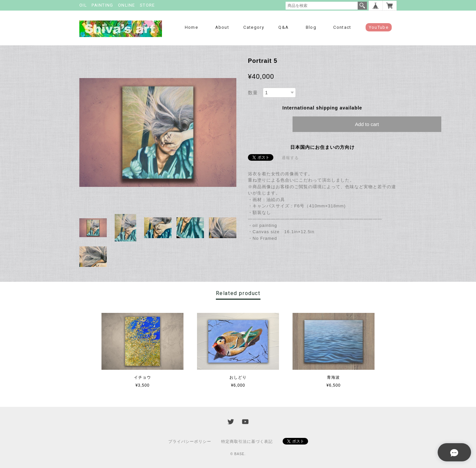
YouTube (379, 27)
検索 (362, 6)
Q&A (283, 27)
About (222, 27)
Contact (342, 27)
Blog (311, 27)
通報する (290, 158)
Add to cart (367, 124)
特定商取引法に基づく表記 (247, 442)
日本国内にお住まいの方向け (322, 147)
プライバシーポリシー (190, 442)
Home (191, 27)
